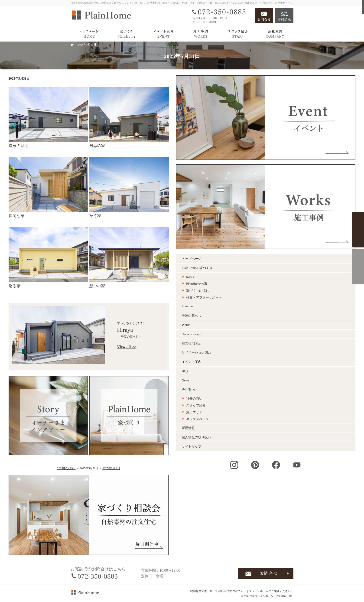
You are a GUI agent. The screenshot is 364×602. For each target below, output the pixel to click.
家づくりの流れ (260, 174)
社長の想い (256, 281)
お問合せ (264, 16)
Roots (252, 160)
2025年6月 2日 (173, 468)
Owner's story (253, 217)
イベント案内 (253, 245)
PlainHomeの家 (259, 167)
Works (248, 208)
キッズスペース (260, 302)
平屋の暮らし (253, 199)
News (247, 263)
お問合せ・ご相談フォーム (266, 573)
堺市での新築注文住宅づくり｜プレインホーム (239, 591)
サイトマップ (253, 329)
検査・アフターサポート (266, 181)
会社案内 (250, 272)
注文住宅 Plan (253, 226)
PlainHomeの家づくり (259, 151)
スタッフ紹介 (258, 288)
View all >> (189, 347)
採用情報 (250, 311)
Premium (250, 189)
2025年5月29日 (128, 468)
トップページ (253, 142)
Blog (247, 254)
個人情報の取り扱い (258, 320)
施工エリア (256, 295)
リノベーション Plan (258, 236)
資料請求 (284, 16)
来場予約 (358, 267)
